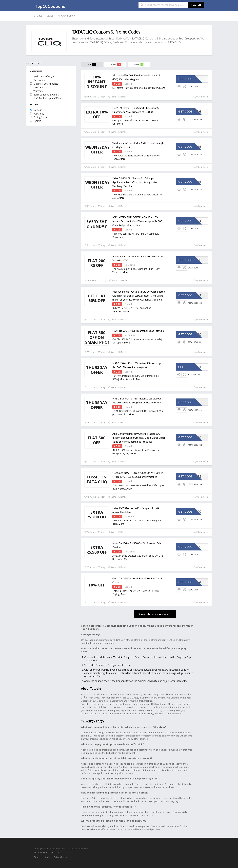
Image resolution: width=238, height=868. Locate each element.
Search (196, 5)
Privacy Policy (66, 16)
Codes (115, 64)
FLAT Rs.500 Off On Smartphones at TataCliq (138, 331)
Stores (38, 16)
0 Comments (201, 97)
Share (112, 97)
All (92, 64)
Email (122, 97)
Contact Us (54, 852)
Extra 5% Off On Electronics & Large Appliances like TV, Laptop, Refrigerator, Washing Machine (135, 182)
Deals (50, 16)
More (162, 88)
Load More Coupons (154, 614)
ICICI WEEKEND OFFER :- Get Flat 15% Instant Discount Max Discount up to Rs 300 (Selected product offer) (137, 221)
